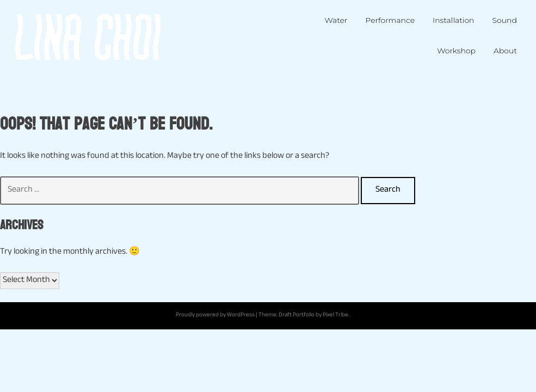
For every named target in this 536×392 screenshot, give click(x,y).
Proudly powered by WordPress (215, 316)
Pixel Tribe (335, 316)
